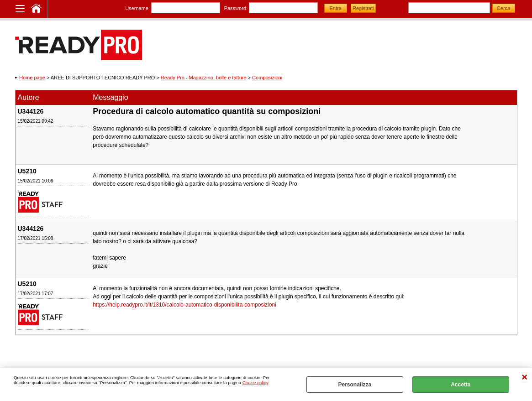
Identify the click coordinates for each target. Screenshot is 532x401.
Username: (137, 8)
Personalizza (355, 385)
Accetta (461, 385)
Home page (32, 78)
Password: (236, 8)
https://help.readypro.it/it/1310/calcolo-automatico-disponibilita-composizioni (184, 305)
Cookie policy (255, 383)
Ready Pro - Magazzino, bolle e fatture (204, 78)
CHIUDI (524, 378)
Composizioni (267, 78)
